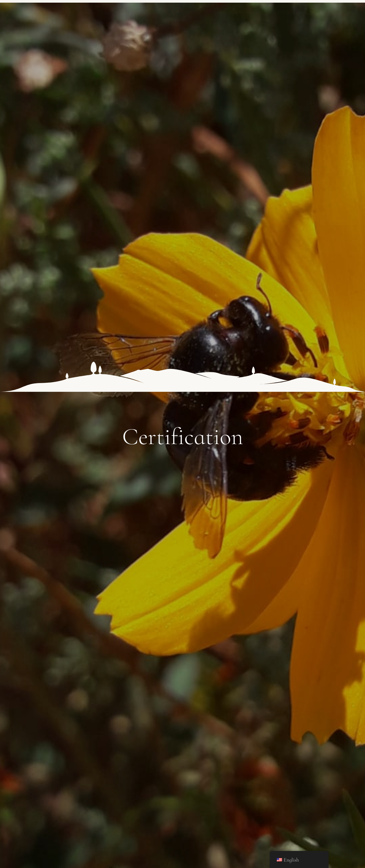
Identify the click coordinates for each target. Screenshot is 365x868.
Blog (274, 13)
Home (40, 13)
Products (129, 13)
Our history (81, 13)
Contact (310, 13)
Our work (236, 13)
